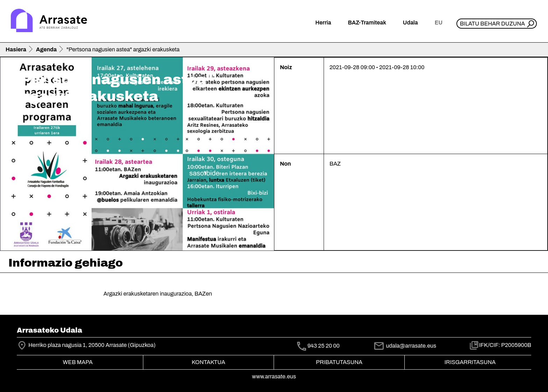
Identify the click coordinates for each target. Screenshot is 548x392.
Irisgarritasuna (470, 362)
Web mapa (78, 362)
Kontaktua (209, 362)
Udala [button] (410, 23)
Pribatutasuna (339, 362)
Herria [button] (323, 23)
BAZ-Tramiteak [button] (367, 23)
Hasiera (16, 49)
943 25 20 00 (324, 346)
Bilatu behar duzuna (492, 24)
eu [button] (439, 23)
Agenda (46, 49)
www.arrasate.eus (274, 376)
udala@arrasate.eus (405, 346)
